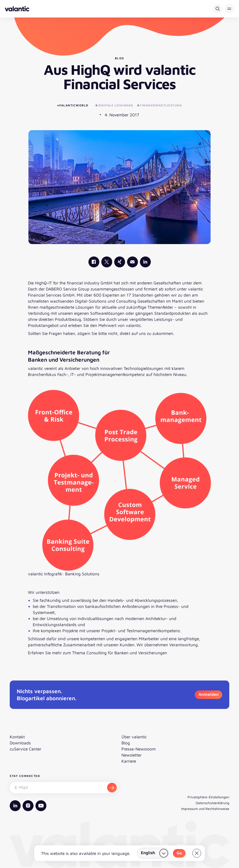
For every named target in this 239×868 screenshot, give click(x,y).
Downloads (20, 743)
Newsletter (132, 755)
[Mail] (132, 262)
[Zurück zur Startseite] (17, 9)
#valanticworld (73, 105)
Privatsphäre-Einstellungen (208, 797)
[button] (229, 9)
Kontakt (17, 737)
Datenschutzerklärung (213, 803)
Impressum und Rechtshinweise (205, 809)
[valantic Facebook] (94, 262)
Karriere (129, 761)
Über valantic (134, 737)
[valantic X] (107, 262)
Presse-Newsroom (139, 749)
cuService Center (26, 749)
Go (179, 853)
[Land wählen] (153, 853)
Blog (126, 743)
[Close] (197, 853)
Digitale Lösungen (114, 105)
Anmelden (209, 694)
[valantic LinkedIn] (145, 262)
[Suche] (218, 9)
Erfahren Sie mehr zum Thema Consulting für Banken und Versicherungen (98, 653)
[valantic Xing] (120, 262)
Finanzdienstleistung (160, 105)
